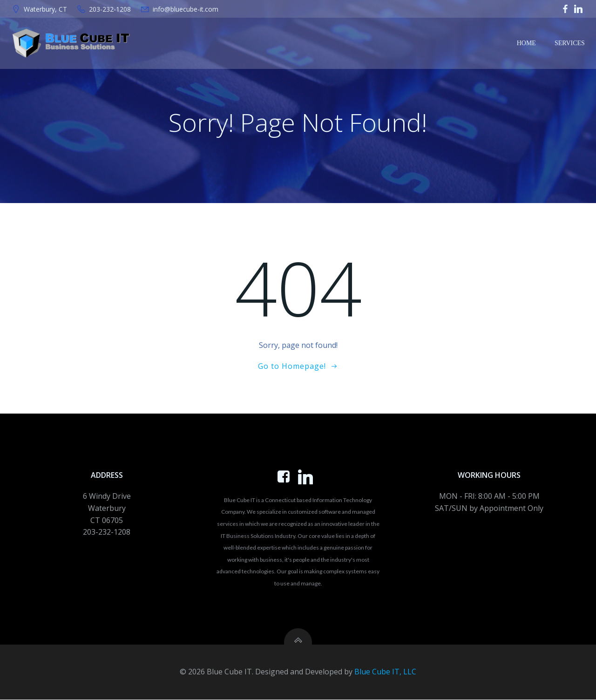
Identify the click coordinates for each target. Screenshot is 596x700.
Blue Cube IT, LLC (385, 672)
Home (526, 43)
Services (570, 43)
